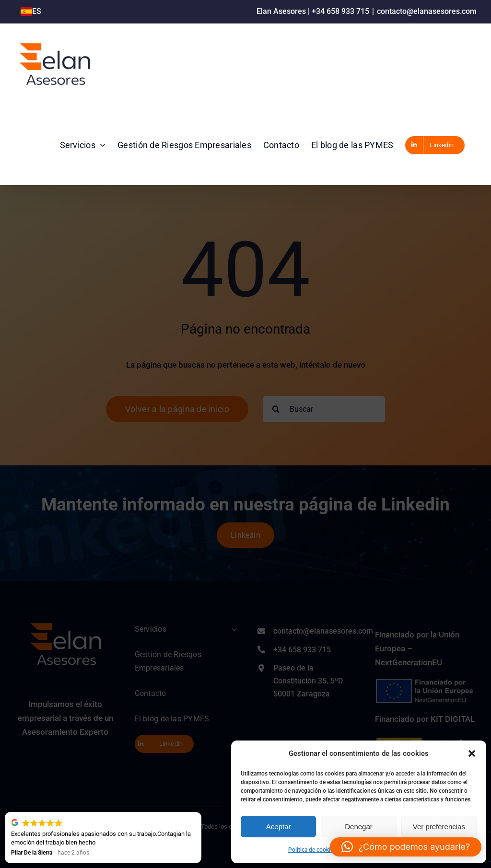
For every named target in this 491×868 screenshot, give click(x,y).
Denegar (359, 827)
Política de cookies (312, 850)
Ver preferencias (439, 827)
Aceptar (279, 827)
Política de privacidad (368, 850)
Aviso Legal (415, 850)
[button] (472, 753)
